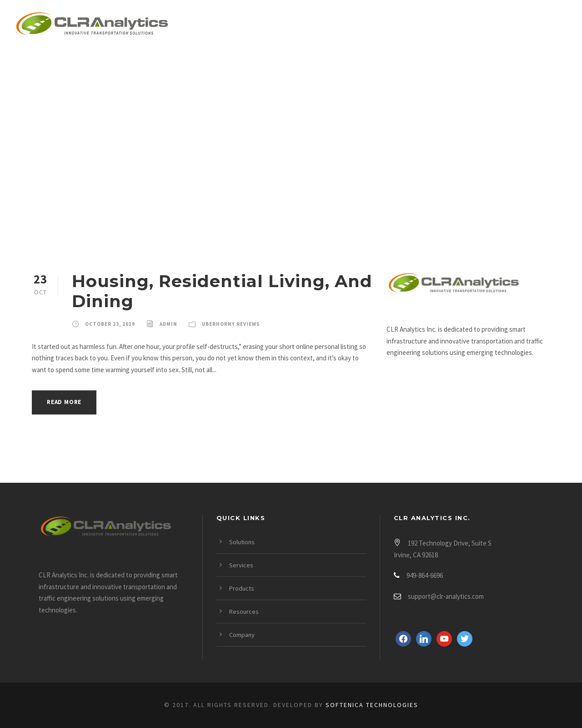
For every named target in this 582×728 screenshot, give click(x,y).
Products (360, 25)
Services (295, 25)
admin (168, 324)
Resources (430, 25)
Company (497, 25)
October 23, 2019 (110, 324)
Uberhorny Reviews (231, 324)
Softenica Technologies (372, 705)
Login (553, 25)
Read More (64, 402)
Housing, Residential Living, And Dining (222, 291)
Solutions (229, 25)
